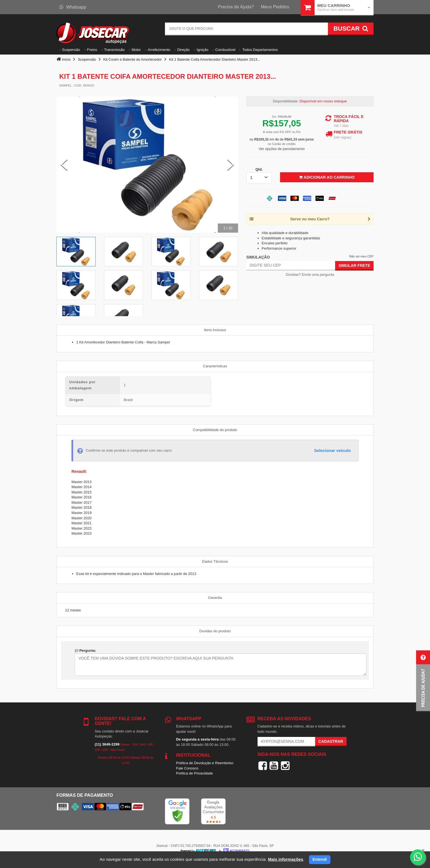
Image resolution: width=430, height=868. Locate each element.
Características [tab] (215, 366)
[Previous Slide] (64, 164)
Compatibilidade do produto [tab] (215, 430)
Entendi (320, 859)
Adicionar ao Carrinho (327, 177)
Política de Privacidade (194, 773)
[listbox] (259, 178)
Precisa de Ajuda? (236, 7)
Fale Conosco (187, 768)
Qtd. (259, 169)
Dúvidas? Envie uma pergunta (310, 275)
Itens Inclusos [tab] (215, 330)
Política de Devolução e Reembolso (205, 763)
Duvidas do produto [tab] (215, 631)
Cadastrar (331, 741)
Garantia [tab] (215, 598)
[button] (423, 681)
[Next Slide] (231, 164)
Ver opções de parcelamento (282, 149)
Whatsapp (73, 7)
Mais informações (286, 859)
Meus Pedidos (275, 7)
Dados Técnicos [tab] (215, 561)
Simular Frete (354, 265)
